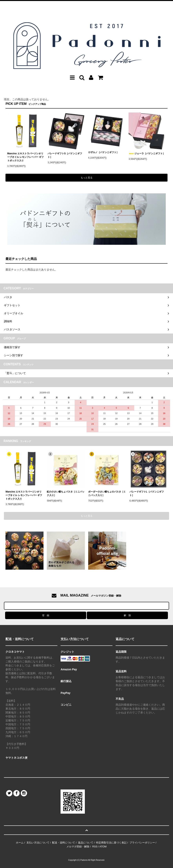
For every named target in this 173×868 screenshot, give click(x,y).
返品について (86, 843)
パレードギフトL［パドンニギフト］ (147, 493)
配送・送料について (64, 843)
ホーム (20, 843)
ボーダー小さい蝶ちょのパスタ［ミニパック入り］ (107, 493)
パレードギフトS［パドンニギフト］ (65, 155)
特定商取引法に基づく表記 (111, 843)
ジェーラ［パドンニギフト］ (147, 153)
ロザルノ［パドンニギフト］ (103, 152)
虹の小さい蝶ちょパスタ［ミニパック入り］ (66, 493)
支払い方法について (38, 843)
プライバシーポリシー (142, 843)
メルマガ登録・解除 (78, 847)
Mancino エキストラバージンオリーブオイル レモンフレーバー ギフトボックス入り (26, 157)
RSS (95, 847)
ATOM (103, 847)
